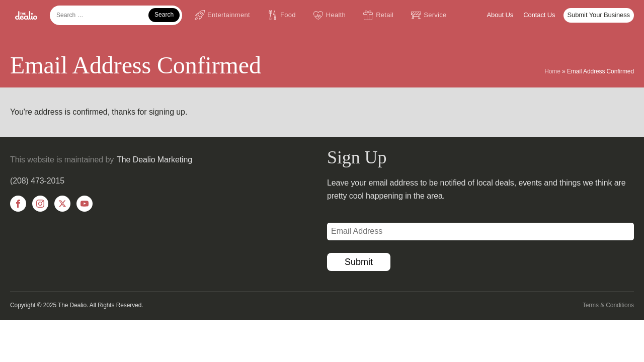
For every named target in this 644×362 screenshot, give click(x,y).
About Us (500, 15)
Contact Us (539, 15)
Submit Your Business (599, 15)
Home (552, 71)
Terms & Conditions (608, 305)
